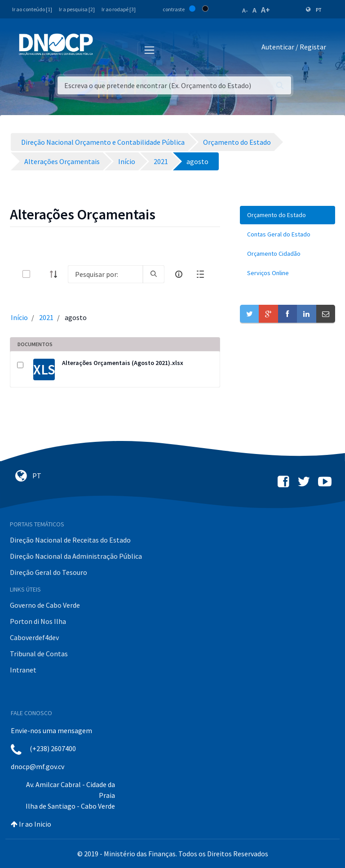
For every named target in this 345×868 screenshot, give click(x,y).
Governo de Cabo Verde (45, 605)
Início (19, 317)
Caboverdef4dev (34, 637)
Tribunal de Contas (39, 654)
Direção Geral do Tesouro (49, 572)
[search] (154, 274)
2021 (46, 317)
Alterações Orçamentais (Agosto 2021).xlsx (123, 363)
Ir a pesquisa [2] (77, 9)
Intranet (23, 670)
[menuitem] (287, 215)
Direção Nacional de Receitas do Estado (70, 540)
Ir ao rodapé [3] (119, 9)
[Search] (105, 274)
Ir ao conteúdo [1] (32, 9)
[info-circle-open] (179, 274)
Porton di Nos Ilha (38, 621)
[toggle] (41, 274)
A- (245, 10)
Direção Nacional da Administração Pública (76, 556)
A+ (265, 10)
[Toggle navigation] (105, 49)
